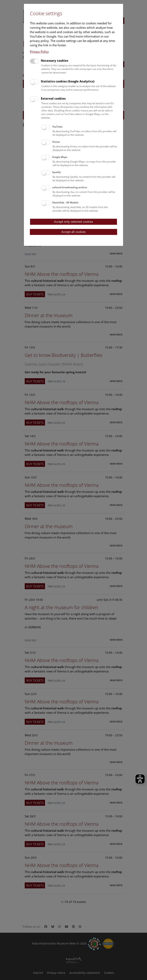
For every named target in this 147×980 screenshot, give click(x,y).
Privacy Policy (39, 51)
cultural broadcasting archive (70, 187)
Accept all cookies (73, 232)
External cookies (53, 98)
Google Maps (60, 157)
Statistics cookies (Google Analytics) (68, 81)
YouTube (57, 127)
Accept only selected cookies (73, 222)
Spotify (56, 172)
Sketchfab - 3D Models (65, 202)
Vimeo (56, 142)
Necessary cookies (54, 60)
